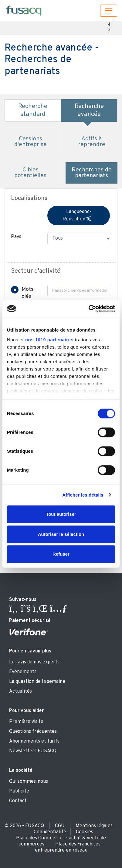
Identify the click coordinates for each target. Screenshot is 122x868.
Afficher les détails (83, 495)
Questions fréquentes (33, 732)
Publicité (109, 28)
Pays (16, 237)
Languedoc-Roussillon (79, 216)
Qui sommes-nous (29, 782)
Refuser (61, 554)
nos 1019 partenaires (49, 340)
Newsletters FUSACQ (33, 751)
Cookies (85, 832)
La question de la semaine (37, 682)
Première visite (26, 722)
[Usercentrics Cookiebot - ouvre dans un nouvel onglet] (88, 309)
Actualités (20, 691)
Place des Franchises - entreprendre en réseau (69, 847)
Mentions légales (94, 826)
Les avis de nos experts (34, 662)
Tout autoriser (61, 514)
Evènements (23, 672)
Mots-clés (28, 293)
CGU (60, 826)
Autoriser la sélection (61, 534)
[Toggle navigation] (109, 11)
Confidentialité (50, 832)
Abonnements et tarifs (34, 741)
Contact (18, 801)
